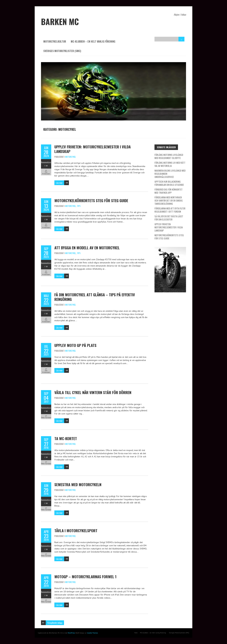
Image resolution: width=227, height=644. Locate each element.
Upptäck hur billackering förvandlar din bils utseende (169, 183)
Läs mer (59, 183)
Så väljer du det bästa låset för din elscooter (169, 218)
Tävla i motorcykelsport (76, 530)
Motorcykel (71, 157)
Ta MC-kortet (66, 438)
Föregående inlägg (55, 623)
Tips (79, 206)
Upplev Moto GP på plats (75, 345)
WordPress (71, 633)
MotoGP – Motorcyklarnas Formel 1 (85, 577)
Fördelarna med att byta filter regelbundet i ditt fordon (170, 210)
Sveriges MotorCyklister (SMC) (62, 51)
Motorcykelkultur (55, 41)
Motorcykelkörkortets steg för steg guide (91, 200)
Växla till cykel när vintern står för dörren (93, 392)
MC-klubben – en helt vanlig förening (93, 41)
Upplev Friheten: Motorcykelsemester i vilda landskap (93, 149)
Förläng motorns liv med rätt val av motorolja (170, 164)
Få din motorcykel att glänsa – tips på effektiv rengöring (95, 297)
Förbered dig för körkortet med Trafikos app (169, 191)
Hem (136, 633)
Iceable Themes (92, 633)
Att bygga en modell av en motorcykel (87, 248)
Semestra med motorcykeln (78, 484)
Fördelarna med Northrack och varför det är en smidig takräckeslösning (169, 200)
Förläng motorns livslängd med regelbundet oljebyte (169, 156)
